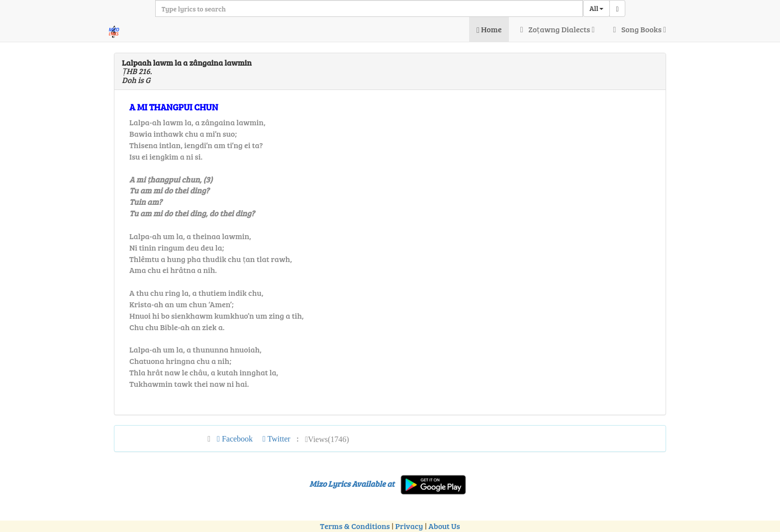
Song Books (638, 29)
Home (489, 29)
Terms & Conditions (355, 526)
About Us (444, 526)
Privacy (409, 526)
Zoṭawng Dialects (555, 29)
